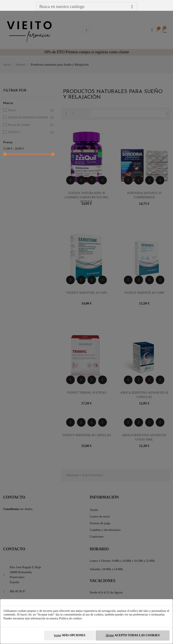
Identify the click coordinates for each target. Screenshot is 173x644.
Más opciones (70, 635)
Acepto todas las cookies (133, 635)
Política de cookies (70, 618)
